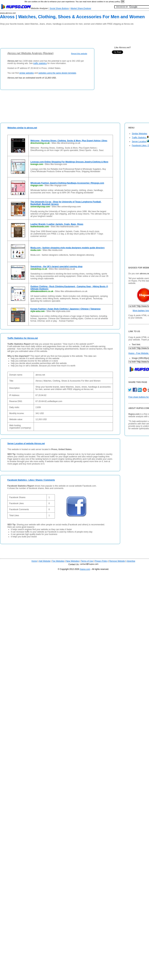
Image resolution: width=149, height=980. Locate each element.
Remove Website (117, 561)
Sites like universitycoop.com (66, 207)
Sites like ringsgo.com (56, 185)
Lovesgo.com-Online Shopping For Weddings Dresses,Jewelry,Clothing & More (69, 162)
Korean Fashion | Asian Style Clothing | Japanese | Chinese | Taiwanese (65, 309)
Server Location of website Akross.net (26, 444)
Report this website (79, 54)
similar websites (27, 73)
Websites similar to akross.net (22, 128)
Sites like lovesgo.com (56, 164)
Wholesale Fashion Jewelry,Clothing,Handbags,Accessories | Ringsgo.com (67, 183)
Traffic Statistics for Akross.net (23, 338)
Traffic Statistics (140, 138)
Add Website (45, 561)
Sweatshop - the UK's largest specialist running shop (56, 267)
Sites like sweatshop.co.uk (62, 269)
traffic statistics (40, 63)
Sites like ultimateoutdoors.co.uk (71, 291)
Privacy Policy (101, 561)
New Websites (73, 561)
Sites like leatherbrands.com (65, 227)
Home (34, 561)
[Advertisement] (63, 35)
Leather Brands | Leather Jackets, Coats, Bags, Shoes (57, 224)
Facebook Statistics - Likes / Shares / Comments (31, 480)
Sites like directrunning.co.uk (66, 143)
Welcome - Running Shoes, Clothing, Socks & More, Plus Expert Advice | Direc (69, 141)
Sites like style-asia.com (58, 311)
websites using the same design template (57, 73)
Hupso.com (85, 569)
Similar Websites (139, 134)
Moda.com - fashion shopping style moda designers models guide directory (67, 248)
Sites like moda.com (53, 250)
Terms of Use (87, 561)
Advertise (131, 561)
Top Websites (58, 561)
